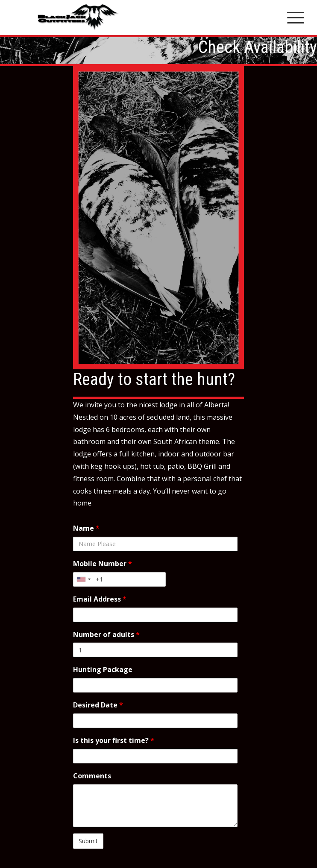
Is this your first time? (114, 740)
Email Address (100, 599)
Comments (92, 776)
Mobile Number (103, 564)
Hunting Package (103, 669)
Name (86, 528)
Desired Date (98, 705)
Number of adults (106, 634)
